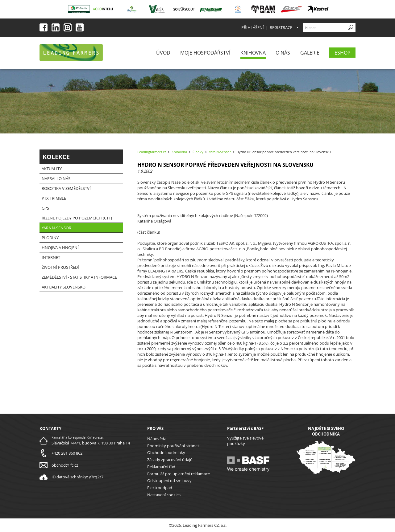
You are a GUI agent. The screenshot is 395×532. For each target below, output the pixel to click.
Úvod (163, 53)
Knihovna (253, 53)
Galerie (310, 53)
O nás (283, 53)
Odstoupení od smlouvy (169, 481)
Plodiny (50, 238)
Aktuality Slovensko (64, 287)
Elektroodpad (160, 488)
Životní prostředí (60, 267)
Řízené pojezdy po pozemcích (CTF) (77, 218)
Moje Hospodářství (205, 53)
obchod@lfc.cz (65, 465)
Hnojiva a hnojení (60, 248)
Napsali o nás (56, 178)
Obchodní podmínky (166, 452)
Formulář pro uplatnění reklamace (179, 474)
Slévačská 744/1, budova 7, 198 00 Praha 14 (91, 443)
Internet (51, 257)
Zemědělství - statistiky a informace (79, 277)
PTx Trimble (54, 198)
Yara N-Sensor (56, 228)
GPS (45, 208)
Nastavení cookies (164, 495)
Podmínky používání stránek (173, 446)
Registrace (281, 27)
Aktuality (52, 169)
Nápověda (157, 439)
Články (198, 152)
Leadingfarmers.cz (152, 152)
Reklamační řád (161, 467)
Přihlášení (253, 27)
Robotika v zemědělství (66, 188)
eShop (343, 53)
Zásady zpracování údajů (170, 460)
